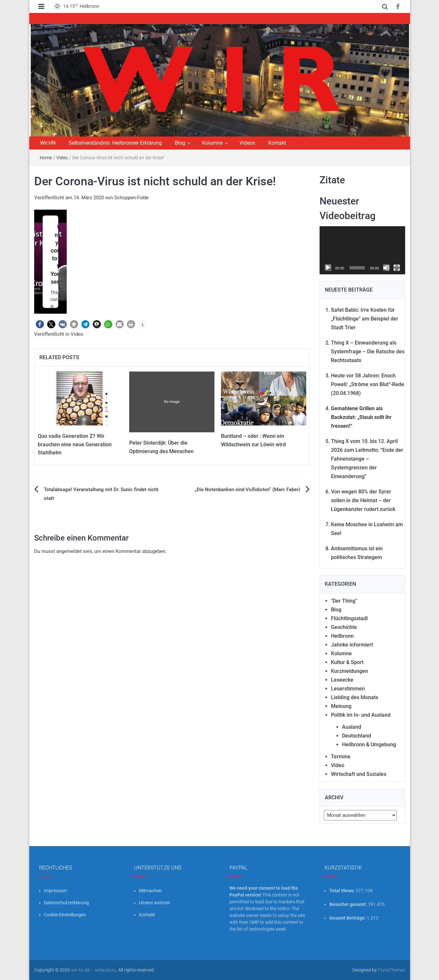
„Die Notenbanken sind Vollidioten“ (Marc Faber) (247, 490)
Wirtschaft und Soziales (359, 774)
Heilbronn (342, 636)
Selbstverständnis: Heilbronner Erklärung (115, 143)
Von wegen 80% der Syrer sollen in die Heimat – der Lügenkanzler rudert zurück (363, 500)
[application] (362, 250)
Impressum (55, 891)
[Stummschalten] (386, 268)
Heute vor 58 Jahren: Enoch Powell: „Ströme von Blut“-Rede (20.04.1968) (368, 384)
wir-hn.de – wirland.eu (93, 970)
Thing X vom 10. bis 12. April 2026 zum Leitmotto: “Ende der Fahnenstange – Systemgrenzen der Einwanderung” (367, 459)
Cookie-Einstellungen (65, 915)
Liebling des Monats (355, 697)
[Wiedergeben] (328, 268)
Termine (341, 757)
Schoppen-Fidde (131, 198)
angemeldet (69, 551)
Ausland (352, 727)
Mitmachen (150, 891)
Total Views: (343, 891)
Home (46, 158)
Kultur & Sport (347, 662)
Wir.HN (48, 143)
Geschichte (344, 627)
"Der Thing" (344, 601)
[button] (40, 324)
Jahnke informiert (352, 645)
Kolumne (212, 143)
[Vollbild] (397, 268)
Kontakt (277, 143)
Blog (180, 143)
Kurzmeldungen (350, 671)
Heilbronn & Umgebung (369, 745)
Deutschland (357, 736)
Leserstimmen (348, 689)
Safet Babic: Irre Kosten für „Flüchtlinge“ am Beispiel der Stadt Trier (365, 319)
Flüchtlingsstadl (349, 618)
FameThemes (391, 970)
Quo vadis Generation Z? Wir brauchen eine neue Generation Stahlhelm (75, 444)
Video (62, 158)
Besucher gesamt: (349, 904)
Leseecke (342, 680)
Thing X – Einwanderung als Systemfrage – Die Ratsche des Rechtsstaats (368, 352)
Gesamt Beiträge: (348, 918)
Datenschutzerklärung (66, 903)
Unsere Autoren (155, 903)
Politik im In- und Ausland (361, 715)
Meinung (341, 706)
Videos (247, 143)
